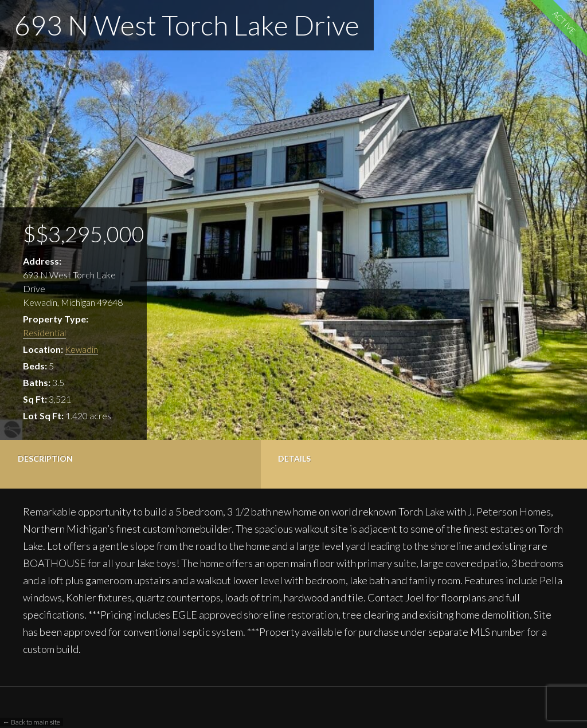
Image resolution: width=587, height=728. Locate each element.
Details (132, 459)
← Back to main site (32, 722)
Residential (44, 332)
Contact (332, 459)
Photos (230, 459)
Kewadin (82, 349)
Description (45, 459)
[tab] (49, 464)
